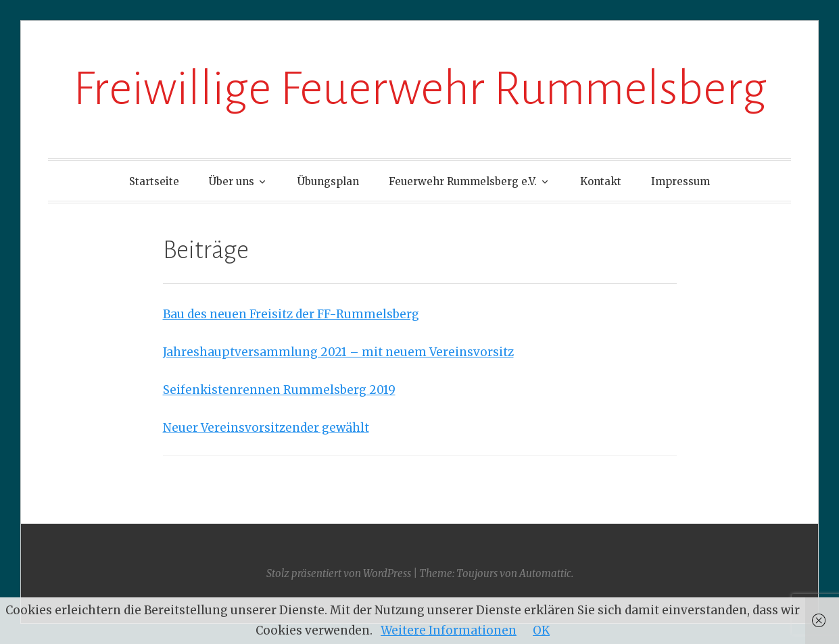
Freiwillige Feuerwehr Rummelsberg (420, 89)
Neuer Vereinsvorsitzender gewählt (266, 428)
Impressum (680, 181)
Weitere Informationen (449, 630)
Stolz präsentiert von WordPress (339, 573)
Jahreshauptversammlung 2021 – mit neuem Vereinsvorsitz (338, 352)
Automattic (545, 573)
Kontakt (601, 181)
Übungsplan (328, 181)
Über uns (232, 181)
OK (541, 630)
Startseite (154, 181)
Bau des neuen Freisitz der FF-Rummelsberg (291, 314)
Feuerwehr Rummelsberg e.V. (463, 181)
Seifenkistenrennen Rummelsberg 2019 (279, 390)
